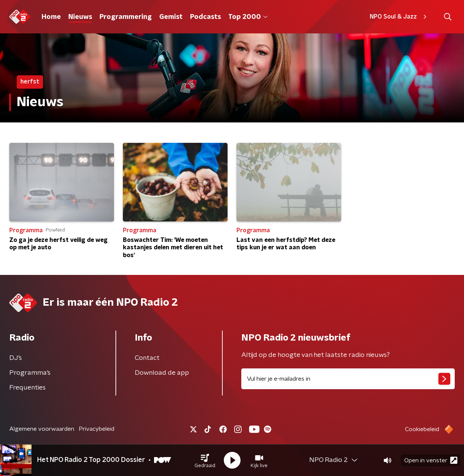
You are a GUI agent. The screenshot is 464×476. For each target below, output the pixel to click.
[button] (205, 460)
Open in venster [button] (431, 460)
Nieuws (80, 17)
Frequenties (27, 388)
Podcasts (205, 17)
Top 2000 (248, 17)
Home (51, 17)
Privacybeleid (97, 429)
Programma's (30, 373)
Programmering (126, 17)
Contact (147, 358)
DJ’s (16, 358)
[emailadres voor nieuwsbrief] (348, 379)
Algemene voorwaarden (42, 429)
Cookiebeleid (422, 429)
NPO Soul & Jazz (399, 17)
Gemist (171, 17)
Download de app (162, 373)
